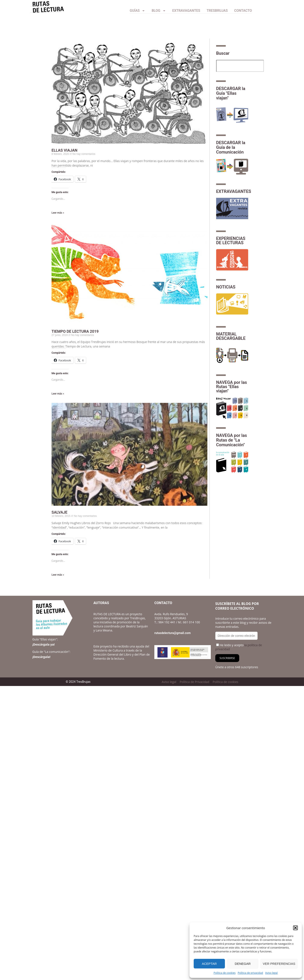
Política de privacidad (250, 973)
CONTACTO (243, 11)
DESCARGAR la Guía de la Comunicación (231, 147)
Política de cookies (225, 973)
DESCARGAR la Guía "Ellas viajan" (231, 93)
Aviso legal (271, 973)
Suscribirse (227, 658)
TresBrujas (217, 11)
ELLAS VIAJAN (64, 150)
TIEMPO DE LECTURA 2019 (75, 331)
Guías (138, 11)
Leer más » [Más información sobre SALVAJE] (58, 575)
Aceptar (209, 964)
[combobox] (240, 66)
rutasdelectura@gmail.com (173, 633)
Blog (159, 11)
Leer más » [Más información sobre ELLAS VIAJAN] (58, 213)
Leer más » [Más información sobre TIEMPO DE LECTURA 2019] (58, 394)
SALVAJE (59, 512)
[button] (295, 928)
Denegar (243, 964)
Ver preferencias (279, 964)
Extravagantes (186, 11)
